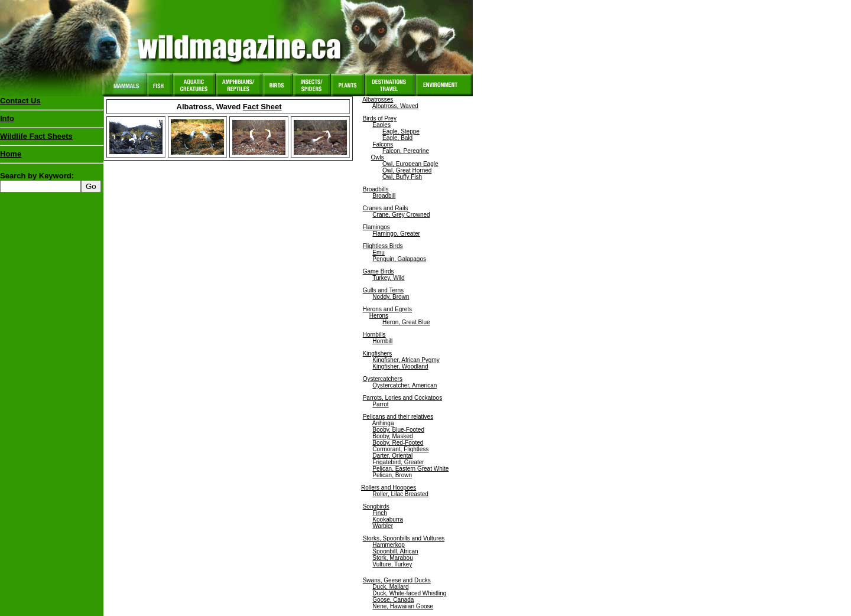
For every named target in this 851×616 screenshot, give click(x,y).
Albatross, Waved (395, 106)
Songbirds (376, 506)
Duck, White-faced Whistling (409, 593)
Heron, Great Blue (406, 322)
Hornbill (382, 341)
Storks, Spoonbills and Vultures (404, 538)
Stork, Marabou (392, 558)
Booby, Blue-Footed (398, 430)
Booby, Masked (392, 436)
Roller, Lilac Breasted (400, 494)
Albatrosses (378, 100)
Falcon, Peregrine (406, 151)
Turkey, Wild (388, 278)
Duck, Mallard (390, 587)
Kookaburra (388, 519)
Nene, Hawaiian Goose (403, 606)
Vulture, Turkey (392, 564)
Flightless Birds (383, 246)
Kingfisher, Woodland (400, 366)
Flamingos (376, 227)
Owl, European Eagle (410, 164)
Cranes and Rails (386, 208)
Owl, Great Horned (407, 170)
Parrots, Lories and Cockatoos (403, 398)
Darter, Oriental (392, 456)
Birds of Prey (380, 118)
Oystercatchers (383, 379)
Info (7, 118)
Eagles (381, 125)
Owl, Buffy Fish (402, 177)
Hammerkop (388, 545)
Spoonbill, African (395, 551)
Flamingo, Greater (396, 234)
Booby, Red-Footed (398, 443)
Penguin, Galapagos (399, 259)
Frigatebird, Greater (398, 462)
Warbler (383, 526)
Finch (379, 513)
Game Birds (379, 271)
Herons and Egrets (387, 309)
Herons (379, 316)
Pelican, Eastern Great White (410, 469)
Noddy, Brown (391, 297)
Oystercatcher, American (405, 385)
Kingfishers (377, 353)
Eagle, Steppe (401, 131)
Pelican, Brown (392, 475)
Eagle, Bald (397, 138)
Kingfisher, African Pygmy (406, 360)
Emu (379, 252)
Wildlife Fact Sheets (52, 139)
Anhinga (383, 423)
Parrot (380, 404)
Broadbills (376, 189)
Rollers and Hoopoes (389, 488)
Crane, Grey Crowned (401, 215)
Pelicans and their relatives (398, 417)
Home (11, 154)
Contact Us (20, 101)
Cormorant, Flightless (400, 449)
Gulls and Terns (383, 290)
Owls (378, 157)
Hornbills (374, 335)
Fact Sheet (262, 107)
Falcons (383, 144)
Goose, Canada (393, 600)
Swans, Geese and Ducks (397, 580)
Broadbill (384, 196)
